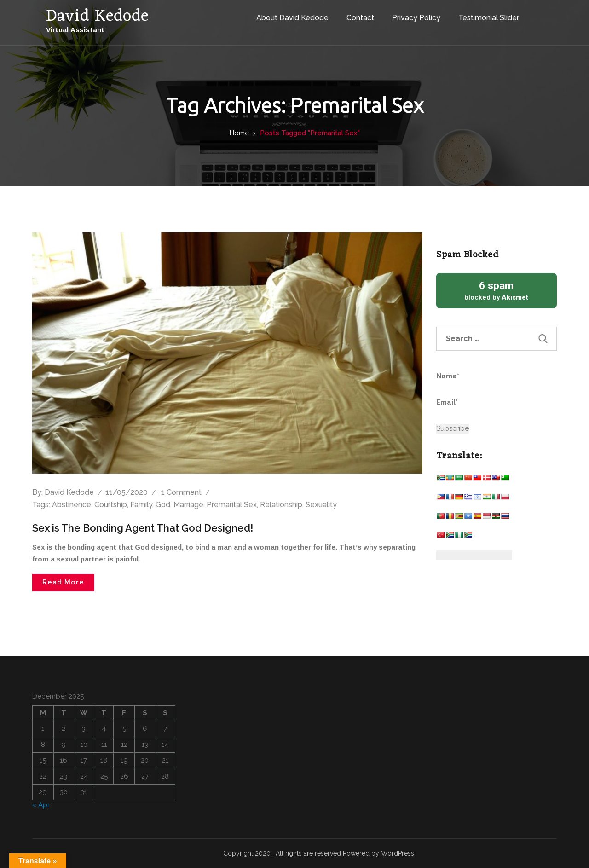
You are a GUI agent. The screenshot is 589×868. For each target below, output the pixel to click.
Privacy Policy (416, 18)
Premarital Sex (232, 505)
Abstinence (72, 505)
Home (239, 133)
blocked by (497, 290)
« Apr (41, 805)
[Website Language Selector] (474, 555)
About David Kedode (292, 18)
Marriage (188, 505)
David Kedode (69, 492)
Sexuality (321, 505)
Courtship (111, 505)
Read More (63, 582)
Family (141, 505)
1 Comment (181, 492)
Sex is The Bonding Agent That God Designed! (143, 528)
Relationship (281, 505)
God (163, 505)
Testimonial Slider (489, 18)
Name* (479, 382)
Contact (360, 18)
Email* (479, 408)
